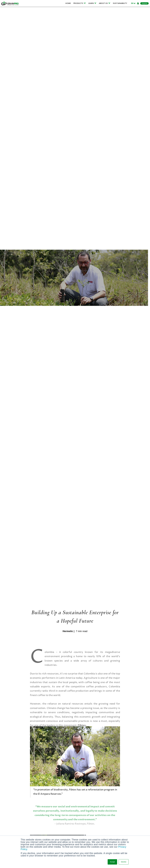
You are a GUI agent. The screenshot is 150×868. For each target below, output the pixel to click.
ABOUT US (105, 3)
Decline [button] (124, 862)
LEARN (92, 3)
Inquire (144, 3)
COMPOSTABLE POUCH (44, 4)
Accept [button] (112, 862)
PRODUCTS (80, 3)
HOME (68, 3)
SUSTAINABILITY (120, 3)
